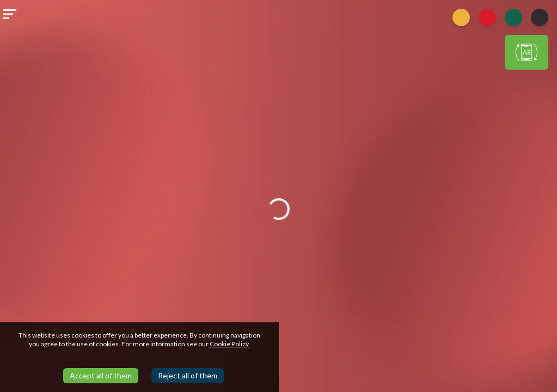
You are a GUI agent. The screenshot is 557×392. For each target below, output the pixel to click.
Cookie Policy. (230, 344)
